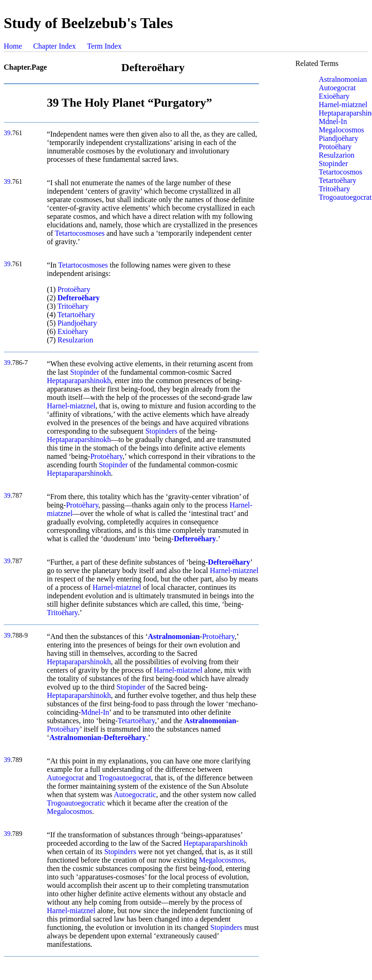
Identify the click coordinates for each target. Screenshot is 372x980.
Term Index (104, 46)
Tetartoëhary (76, 315)
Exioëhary (73, 331)
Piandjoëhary (77, 323)
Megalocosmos (69, 811)
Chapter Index (54, 46)
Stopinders (161, 431)
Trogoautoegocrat (125, 778)
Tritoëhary (73, 306)
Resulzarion (75, 340)
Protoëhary (74, 289)
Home (13, 46)
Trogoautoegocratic (76, 803)
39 (7, 133)
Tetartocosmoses (79, 233)
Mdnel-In (95, 712)
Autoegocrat (65, 778)
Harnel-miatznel (71, 406)
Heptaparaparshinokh (79, 381)
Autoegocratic (135, 795)
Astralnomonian (343, 79)
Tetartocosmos (340, 172)
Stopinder (85, 372)
